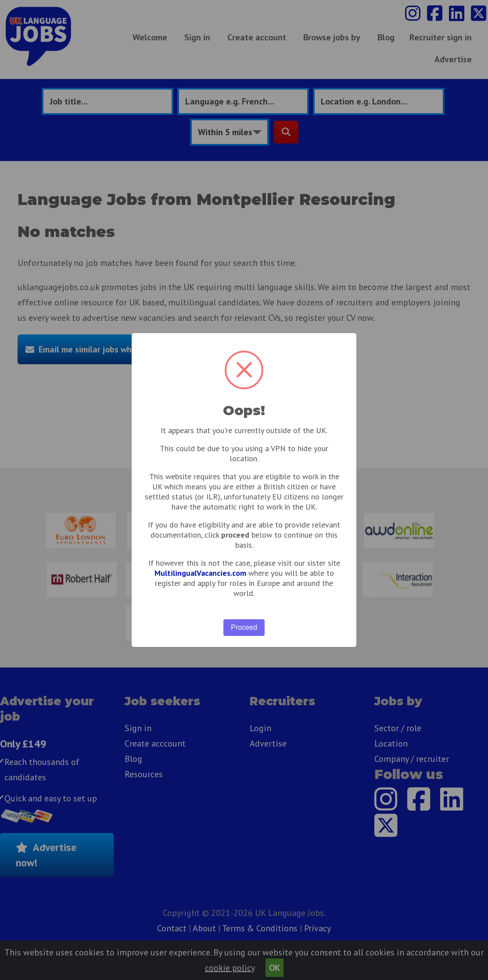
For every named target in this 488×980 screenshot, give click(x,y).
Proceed (244, 627)
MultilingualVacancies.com (200, 573)
